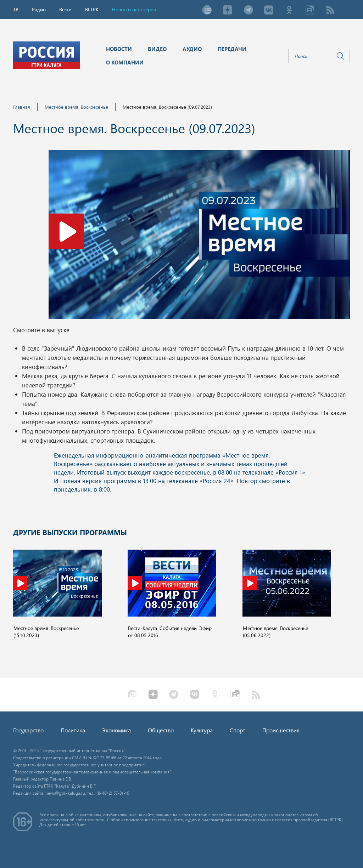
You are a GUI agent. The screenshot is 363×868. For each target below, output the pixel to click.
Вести (65, 9)
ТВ (16, 9)
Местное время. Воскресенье (76, 107)
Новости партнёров (134, 9)
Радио (39, 9)
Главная (22, 107)
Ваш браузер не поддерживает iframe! (181, 477)
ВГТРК (92, 9)
